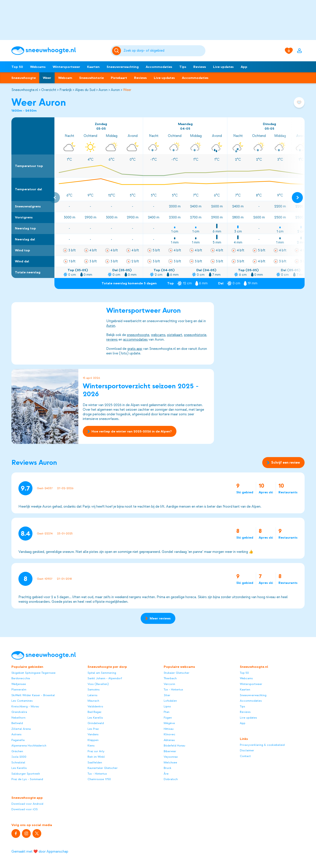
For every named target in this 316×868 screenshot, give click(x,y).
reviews (112, 340)
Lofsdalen (170, 701)
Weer (47, 78)
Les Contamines (22, 701)
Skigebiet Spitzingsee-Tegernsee (33, 673)
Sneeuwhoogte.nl (25, 90)
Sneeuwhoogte (24, 78)
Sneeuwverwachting (123, 67)
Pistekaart (119, 78)
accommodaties (135, 340)
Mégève (169, 723)
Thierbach (170, 678)
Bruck (168, 768)
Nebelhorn (18, 718)
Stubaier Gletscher (177, 673)
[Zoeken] (164, 51)
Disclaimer (247, 750)
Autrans (16, 734)
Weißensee (19, 684)
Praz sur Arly (96, 751)
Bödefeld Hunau (174, 745)
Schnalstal (18, 762)
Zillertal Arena (21, 729)
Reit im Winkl (96, 757)
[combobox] (164, 51)
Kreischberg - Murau (25, 706)
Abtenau (169, 740)
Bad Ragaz (94, 712)
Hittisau (169, 729)
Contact (245, 756)
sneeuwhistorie (195, 335)
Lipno (167, 706)
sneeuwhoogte (138, 335)
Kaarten (93, 67)
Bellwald (17, 723)
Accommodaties (159, 67)
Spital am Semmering (102, 673)
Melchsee (170, 762)
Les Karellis (19, 768)
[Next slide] (297, 198)
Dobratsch (171, 779)
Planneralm (19, 689)
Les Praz (93, 729)
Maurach (93, 701)
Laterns (92, 695)
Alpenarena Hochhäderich (29, 745)
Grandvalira (19, 712)
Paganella (18, 740)
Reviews (200, 67)
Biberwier (170, 751)
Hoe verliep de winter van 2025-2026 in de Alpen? (130, 431)
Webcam (65, 78)
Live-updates (164, 78)
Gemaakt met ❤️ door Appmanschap (40, 852)
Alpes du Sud (85, 90)
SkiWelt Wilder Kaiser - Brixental (33, 695)
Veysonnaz (171, 757)
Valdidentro (95, 706)
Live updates (223, 67)
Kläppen (93, 740)
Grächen (17, 751)
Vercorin (169, 684)
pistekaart (175, 335)
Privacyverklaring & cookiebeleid (262, 745)
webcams (158, 335)
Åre (166, 774)
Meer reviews (158, 618)
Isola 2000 (19, 757)
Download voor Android (27, 804)
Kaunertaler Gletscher (103, 768)
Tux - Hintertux (97, 774)
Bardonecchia (21, 678)
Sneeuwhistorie (92, 78)
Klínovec (170, 734)
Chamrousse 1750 (99, 779)
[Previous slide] (54, 198)
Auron (103, 90)
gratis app (135, 349)
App (244, 67)
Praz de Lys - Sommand (27, 779)
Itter (167, 695)
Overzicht (49, 90)
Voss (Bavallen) (98, 684)
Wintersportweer (66, 67)
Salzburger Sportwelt (26, 774)
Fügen (168, 718)
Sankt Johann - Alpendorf (105, 678)
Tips (183, 67)
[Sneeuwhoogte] (59, 51)
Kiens (91, 745)
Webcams (38, 67)
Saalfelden (95, 762)
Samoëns (94, 689)
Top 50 (17, 67)
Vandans (93, 734)
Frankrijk (66, 90)
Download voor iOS (25, 809)
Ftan (167, 712)
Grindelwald (96, 723)
